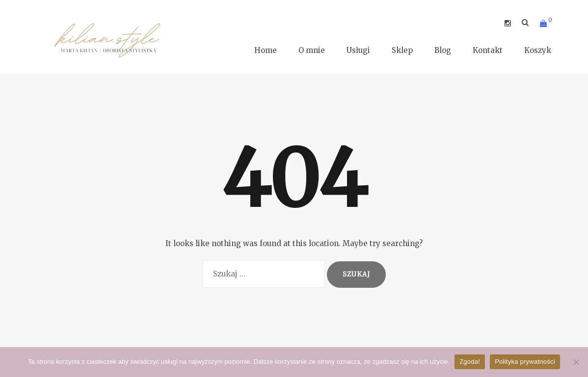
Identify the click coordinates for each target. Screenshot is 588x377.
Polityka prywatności (525, 362)
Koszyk (538, 50)
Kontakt (488, 50)
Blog (443, 50)
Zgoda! (470, 362)
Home (266, 50)
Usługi (358, 50)
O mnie (312, 50)
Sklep (402, 50)
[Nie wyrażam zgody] (576, 362)
